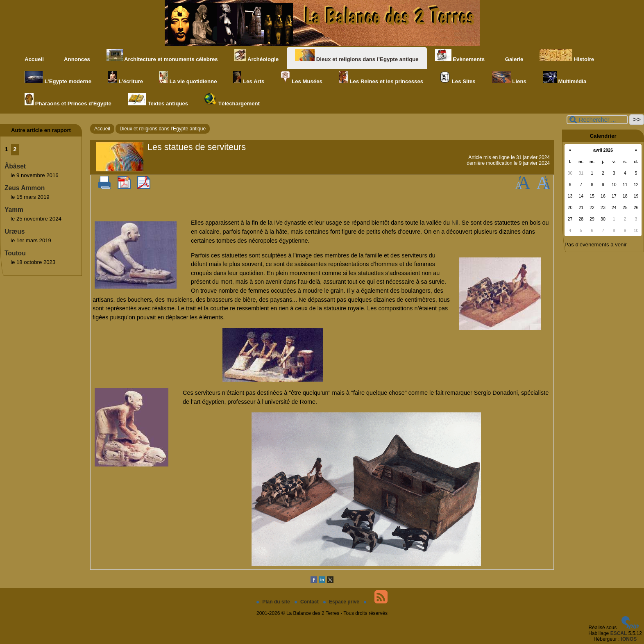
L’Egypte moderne (58, 78)
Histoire (567, 56)
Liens (509, 78)
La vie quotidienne (188, 78)
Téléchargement (232, 100)
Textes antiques (158, 100)
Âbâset (15, 166)
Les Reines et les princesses (381, 78)
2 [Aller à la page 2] (15, 149)
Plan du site (274, 602)
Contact (307, 602)
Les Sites (458, 78)
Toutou (15, 253)
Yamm (14, 210)
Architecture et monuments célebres (162, 56)
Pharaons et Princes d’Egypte (68, 100)
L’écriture (125, 78)
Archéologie (256, 56)
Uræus (15, 231)
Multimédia (565, 78)
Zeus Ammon (25, 188)
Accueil (34, 59)
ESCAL (619, 633)
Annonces (75, 56)
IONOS (629, 639)
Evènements (460, 56)
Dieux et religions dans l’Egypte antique (357, 56)
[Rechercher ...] (597, 120)
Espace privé (342, 602)
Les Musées (301, 78)
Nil (455, 223)
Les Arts (249, 78)
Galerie (512, 56)
